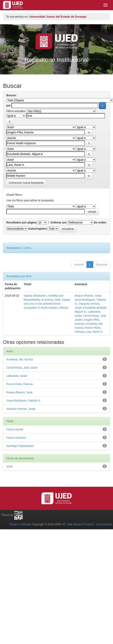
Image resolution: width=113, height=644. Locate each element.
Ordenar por (59, 222)
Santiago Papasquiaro (20, 446)
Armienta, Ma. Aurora (20, 359)
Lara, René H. (94, 332)
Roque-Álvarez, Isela (88, 296)
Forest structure (16, 438)
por (9, 105)
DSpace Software (20, 524)
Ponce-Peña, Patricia (20, 384)
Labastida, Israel (17, 376)
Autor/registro (37, 229)
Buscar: (11, 95)
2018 (9, 467)
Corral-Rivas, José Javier (22, 368)
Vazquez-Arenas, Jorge (21, 409)
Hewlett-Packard (83, 524)
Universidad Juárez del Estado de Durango (58, 17)
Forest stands (15, 429)
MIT (64, 524)
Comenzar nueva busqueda (26, 183)
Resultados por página (21, 222)
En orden (100, 222)
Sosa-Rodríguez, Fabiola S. (24, 401)
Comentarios (104, 524)
